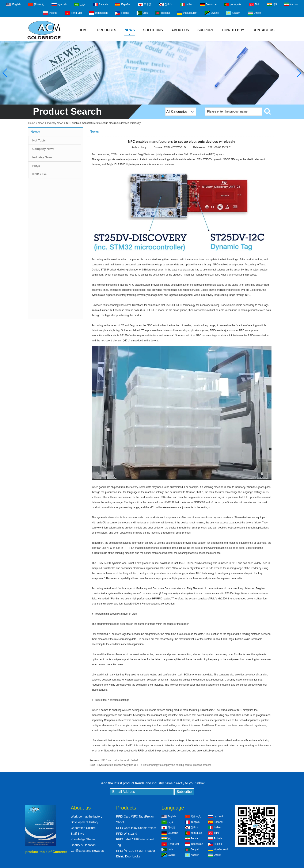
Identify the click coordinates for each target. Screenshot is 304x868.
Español (123, 5)
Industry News (55, 123)
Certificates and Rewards (87, 851)
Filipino (122, 13)
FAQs (36, 166)
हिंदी (272, 5)
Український (187, 13)
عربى (80, 5)
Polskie (50, 13)
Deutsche (208, 5)
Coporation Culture (83, 828)
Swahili (212, 13)
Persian (291, 4)
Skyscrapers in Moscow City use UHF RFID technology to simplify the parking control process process (154, 765)
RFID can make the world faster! (120, 760)
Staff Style (77, 834)
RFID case (39, 174)
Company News (43, 149)
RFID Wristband (127, 834)
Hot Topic (39, 140)
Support (206, 30)
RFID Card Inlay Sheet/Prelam (136, 828)
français (100, 5)
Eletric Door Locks (128, 856)
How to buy (233, 30)
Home (84, 30)
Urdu (142, 13)
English (13, 5)
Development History (84, 822)
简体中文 (36, 5)
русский (59, 5)
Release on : (201, 147)
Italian (186, 5)
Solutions (153, 30)
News (130, 30)
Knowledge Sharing (83, 839)
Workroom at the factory (86, 816)
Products (107, 30)
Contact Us (263, 30)
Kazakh (233, 13)
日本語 (145, 5)
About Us (180, 30)
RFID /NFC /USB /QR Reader (136, 851)
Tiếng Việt (73, 13)
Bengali (163, 13)
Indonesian (98, 13)
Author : (136, 147)
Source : (159, 147)
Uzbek (254, 13)
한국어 (166, 5)
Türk (254, 5)
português (233, 5)
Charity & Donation (83, 845)
